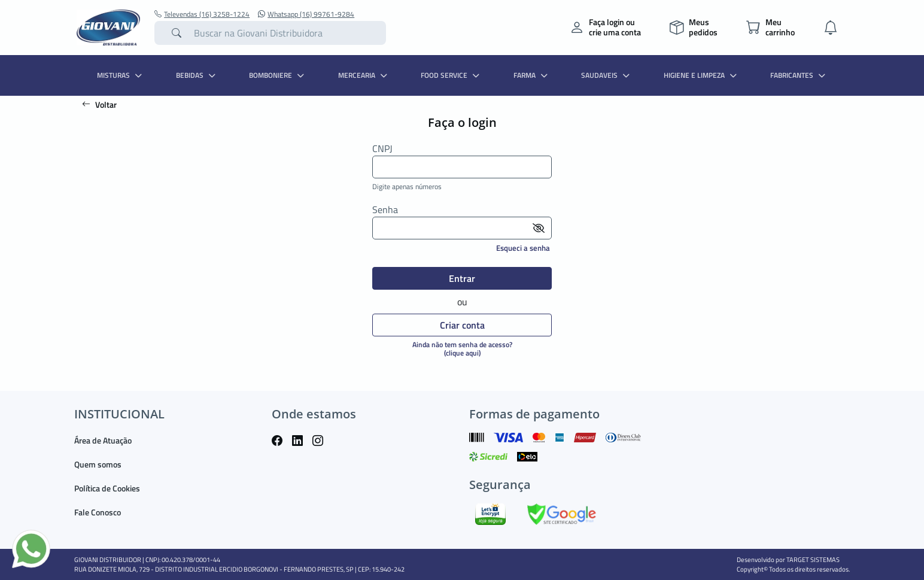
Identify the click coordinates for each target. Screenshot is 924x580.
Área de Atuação (103, 440)
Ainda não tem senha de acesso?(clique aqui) (462, 349)
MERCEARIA (364, 75)
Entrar (462, 278)
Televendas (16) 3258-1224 (202, 14)
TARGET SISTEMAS (813, 560)
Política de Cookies (107, 488)
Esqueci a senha (523, 248)
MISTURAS (121, 75)
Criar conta (462, 325)
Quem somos (98, 464)
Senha (385, 210)
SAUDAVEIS (607, 75)
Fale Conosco (98, 512)
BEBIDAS (197, 75)
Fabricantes (799, 75)
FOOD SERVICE (452, 75)
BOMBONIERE (278, 75)
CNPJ (382, 149)
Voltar (99, 104)
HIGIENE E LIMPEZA (702, 75)
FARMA (532, 75)
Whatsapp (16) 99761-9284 (306, 14)
